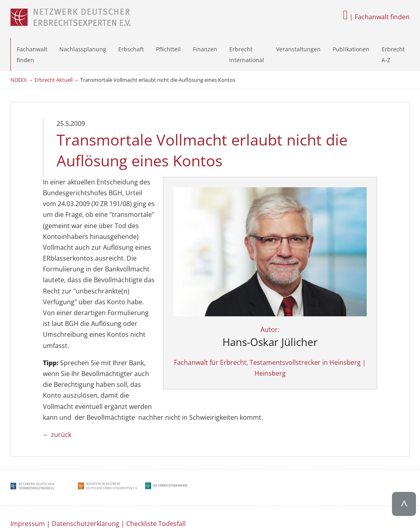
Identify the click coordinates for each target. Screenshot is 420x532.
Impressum (28, 415)
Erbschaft (131, 49)
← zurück (57, 326)
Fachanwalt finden (32, 55)
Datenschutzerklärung (86, 415)
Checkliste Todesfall (156, 415)
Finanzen (205, 49)
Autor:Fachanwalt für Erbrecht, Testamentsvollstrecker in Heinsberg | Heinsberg (332, 272)
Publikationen (351, 49)
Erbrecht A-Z (393, 55)
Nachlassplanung (83, 49)
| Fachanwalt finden (376, 17)
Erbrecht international (247, 55)
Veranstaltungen (298, 49)
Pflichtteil (168, 49)
